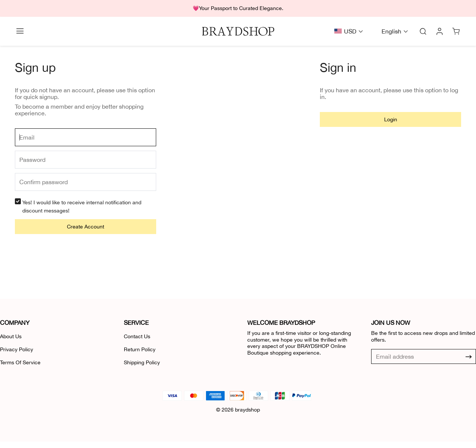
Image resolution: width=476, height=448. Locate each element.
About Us (11, 336)
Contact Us (137, 336)
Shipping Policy (142, 362)
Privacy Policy (17, 349)
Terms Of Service (20, 362)
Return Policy (140, 349)
